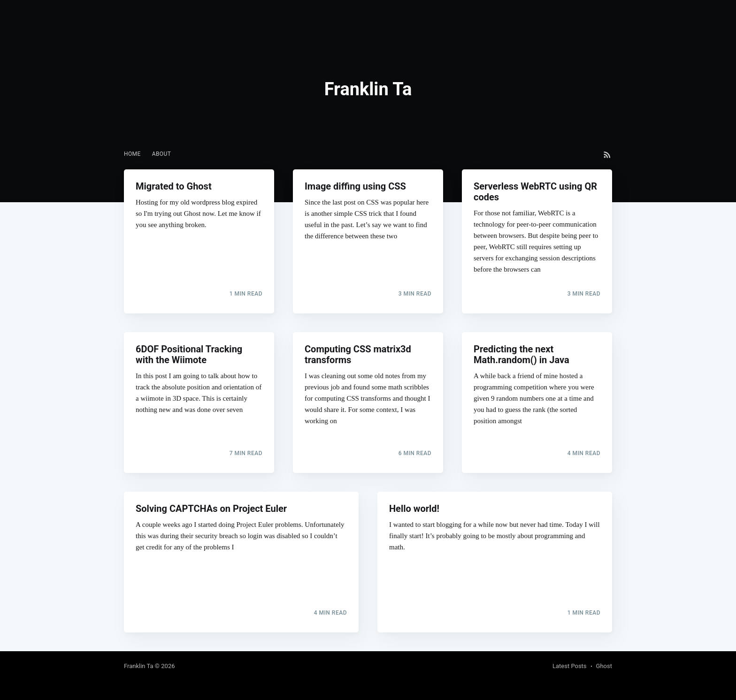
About (162, 154)
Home (132, 154)
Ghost (604, 666)
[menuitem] (132, 154)
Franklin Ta (139, 666)
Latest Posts (570, 666)
